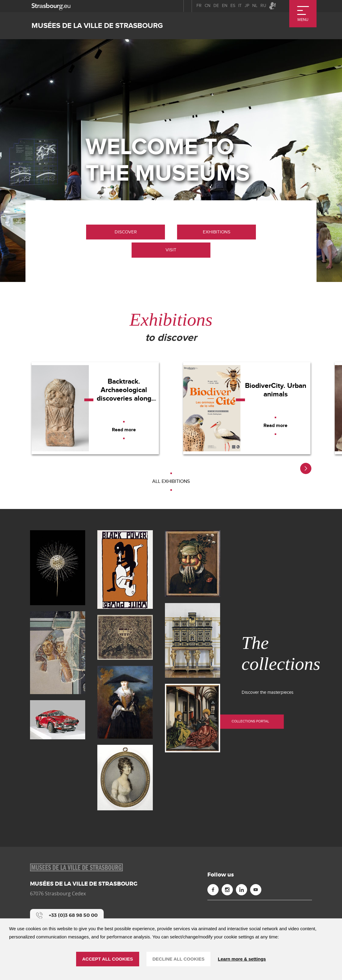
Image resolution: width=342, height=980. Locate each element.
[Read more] (124, 430)
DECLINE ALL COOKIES (179, 959)
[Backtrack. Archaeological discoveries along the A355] (95, 408)
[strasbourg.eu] (51, 6)
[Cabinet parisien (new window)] (193, 641)
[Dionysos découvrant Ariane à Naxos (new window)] (58, 653)
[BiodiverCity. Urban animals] (247, 408)
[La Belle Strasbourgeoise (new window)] (125, 702)
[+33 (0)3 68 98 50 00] (67, 915)
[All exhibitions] (171, 482)
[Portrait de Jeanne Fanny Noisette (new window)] (125, 778)
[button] (306, 468)
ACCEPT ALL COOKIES (108, 959)
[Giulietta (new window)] (58, 720)
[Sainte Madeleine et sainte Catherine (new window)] (193, 718)
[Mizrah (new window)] (125, 637)
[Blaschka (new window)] (58, 568)
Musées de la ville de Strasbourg (97, 26)
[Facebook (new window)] (213, 890)
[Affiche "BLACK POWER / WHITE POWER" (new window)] (125, 570)
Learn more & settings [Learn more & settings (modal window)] (242, 959)
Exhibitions (217, 232)
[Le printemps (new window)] (193, 563)
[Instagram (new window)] (227, 890)
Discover (126, 232)
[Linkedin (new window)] (241, 890)
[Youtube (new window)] (256, 890)
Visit (171, 250)
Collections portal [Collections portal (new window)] (281, 716)
